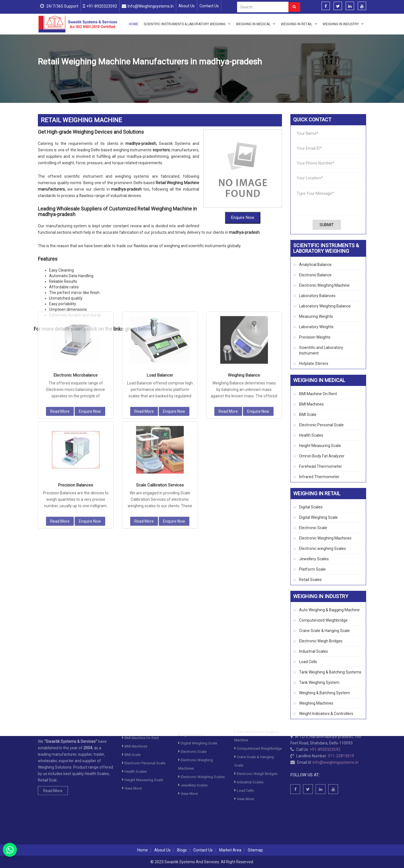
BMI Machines (311, 404)
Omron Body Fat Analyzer (322, 456)
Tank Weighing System (319, 682)
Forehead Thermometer (321, 466)
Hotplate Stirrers (314, 364)
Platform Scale (312, 569)
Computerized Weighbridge (323, 620)
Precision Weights (315, 337)
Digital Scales (311, 507)
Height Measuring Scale (320, 446)
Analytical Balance (315, 265)
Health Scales (311, 435)
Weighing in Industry (343, 24)
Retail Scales (310, 580)
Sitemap (255, 850)
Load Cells (308, 662)
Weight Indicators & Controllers (326, 714)
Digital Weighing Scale (318, 517)
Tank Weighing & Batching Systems (330, 672)
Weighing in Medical (256, 24)
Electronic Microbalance (76, 281)
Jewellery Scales (314, 559)
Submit (327, 225)
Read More (60, 318)
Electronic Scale (313, 528)
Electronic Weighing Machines (325, 538)
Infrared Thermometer (319, 477)
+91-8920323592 (102, 6)
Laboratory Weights (316, 327)
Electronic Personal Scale (321, 425)
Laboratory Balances (317, 296)
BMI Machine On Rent (318, 394)
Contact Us (209, 6)
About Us (187, 6)
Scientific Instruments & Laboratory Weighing (187, 24)
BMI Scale (308, 415)
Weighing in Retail (299, 24)
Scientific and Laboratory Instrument (321, 350)
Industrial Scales (314, 651)
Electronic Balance (315, 275)
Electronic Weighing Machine (164, 75)
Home (134, 24)
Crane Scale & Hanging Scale (324, 631)
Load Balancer (160, 281)
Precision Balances (76, 391)
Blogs (182, 850)
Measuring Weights (316, 316)
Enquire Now (243, 200)
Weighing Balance (244, 281)
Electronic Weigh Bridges (321, 641)
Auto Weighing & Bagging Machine (329, 610)
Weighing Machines (316, 703)
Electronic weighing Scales (322, 548)
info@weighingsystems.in (151, 6)
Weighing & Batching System (324, 693)
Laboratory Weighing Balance (325, 306)
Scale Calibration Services (160, 391)
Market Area (230, 850)
